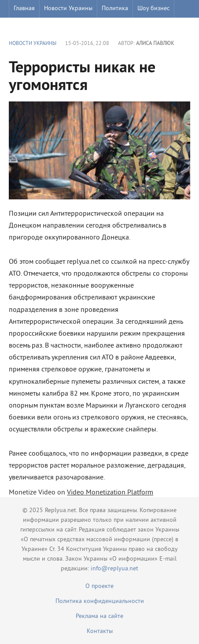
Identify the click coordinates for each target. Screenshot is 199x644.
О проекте (99, 586)
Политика (115, 9)
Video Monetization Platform (110, 493)
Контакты (100, 631)
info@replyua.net (114, 569)
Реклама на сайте (99, 616)
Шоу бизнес (153, 9)
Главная (24, 9)
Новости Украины (68, 9)
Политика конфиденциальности (100, 601)
